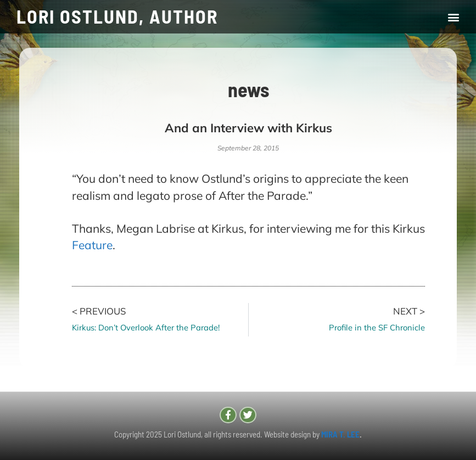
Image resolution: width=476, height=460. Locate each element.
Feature (92, 245)
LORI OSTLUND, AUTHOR (117, 16)
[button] (453, 17)
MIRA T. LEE (340, 434)
